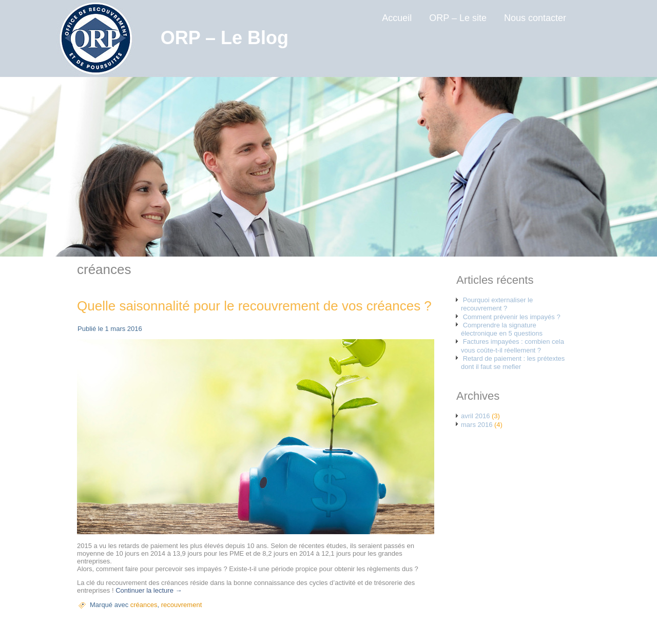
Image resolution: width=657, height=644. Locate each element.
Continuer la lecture (149, 590)
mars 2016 (477, 425)
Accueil (397, 18)
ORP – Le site (458, 18)
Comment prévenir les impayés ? (512, 317)
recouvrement (181, 605)
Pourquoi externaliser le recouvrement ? (497, 304)
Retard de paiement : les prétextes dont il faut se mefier (513, 363)
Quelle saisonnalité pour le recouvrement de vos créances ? (254, 306)
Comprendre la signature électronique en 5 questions (502, 329)
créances (144, 605)
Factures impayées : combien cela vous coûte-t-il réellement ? (513, 346)
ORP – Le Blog (225, 38)
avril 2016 (475, 416)
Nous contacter (535, 18)
